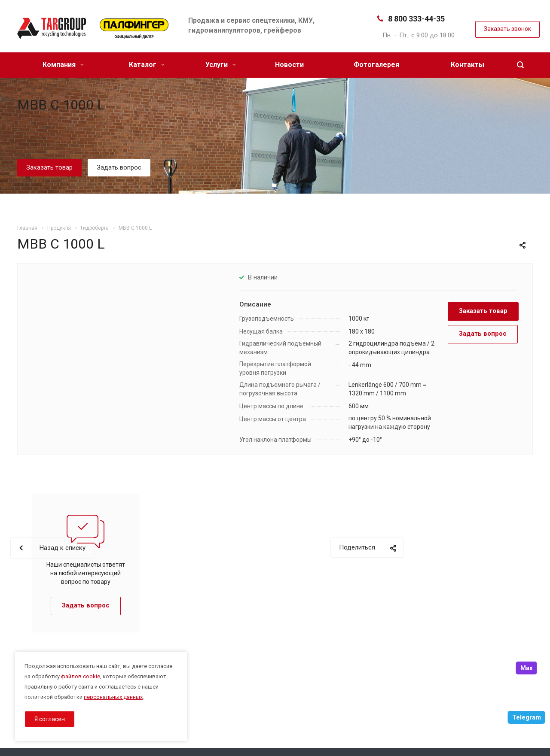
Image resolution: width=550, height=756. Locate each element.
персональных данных (113, 697)
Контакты (467, 65)
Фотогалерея (376, 65)
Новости (289, 65)
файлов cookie (81, 676)
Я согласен (50, 719)
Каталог (147, 65)
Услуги (221, 65)
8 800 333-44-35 (416, 19)
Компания (63, 65)
